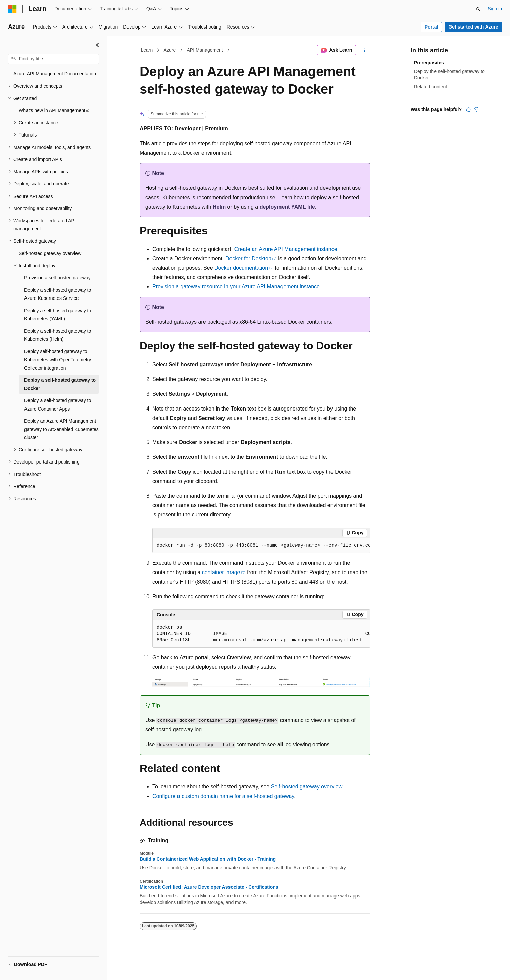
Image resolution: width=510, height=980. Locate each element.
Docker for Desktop (248, 258)
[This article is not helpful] (476, 109)
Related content (430, 87)
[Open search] (478, 9)
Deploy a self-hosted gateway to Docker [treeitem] (60, 384)
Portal (431, 27)
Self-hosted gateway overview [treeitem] (50, 253)
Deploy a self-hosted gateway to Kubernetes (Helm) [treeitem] (58, 335)
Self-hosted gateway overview (307, 787)
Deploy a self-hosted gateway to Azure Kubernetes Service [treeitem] (58, 294)
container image (221, 572)
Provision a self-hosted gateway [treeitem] (57, 278)
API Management (205, 50)
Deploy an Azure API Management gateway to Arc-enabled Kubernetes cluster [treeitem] (61, 429)
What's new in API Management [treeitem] (52, 110)
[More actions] (365, 50)
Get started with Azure (473, 27)
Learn (147, 50)
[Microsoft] (12, 9)
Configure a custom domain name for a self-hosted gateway (223, 796)
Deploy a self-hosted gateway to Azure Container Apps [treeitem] (58, 405)
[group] (261, 546)
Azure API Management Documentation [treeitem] (55, 74)
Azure (170, 50)
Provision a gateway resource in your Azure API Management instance (236, 287)
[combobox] (54, 59)
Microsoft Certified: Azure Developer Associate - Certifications (209, 887)
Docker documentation (241, 268)
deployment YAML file (287, 207)
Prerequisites (429, 63)
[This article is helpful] (468, 109)
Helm (219, 207)
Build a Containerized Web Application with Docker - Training (208, 859)
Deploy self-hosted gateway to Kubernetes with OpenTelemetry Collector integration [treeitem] (58, 360)
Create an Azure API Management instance (286, 249)
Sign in (495, 9)
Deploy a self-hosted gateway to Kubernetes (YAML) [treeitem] (58, 315)
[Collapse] (97, 45)
